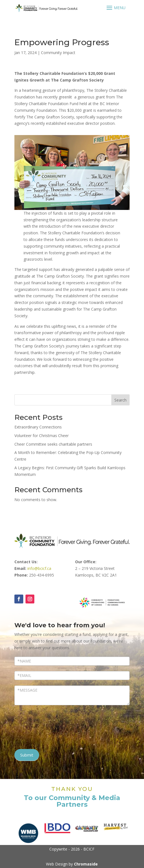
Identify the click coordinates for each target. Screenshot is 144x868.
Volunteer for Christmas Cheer (42, 436)
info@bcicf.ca (39, 568)
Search (120, 400)
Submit (27, 755)
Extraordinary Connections (38, 427)
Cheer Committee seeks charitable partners (53, 444)
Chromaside (86, 864)
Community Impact (58, 53)
